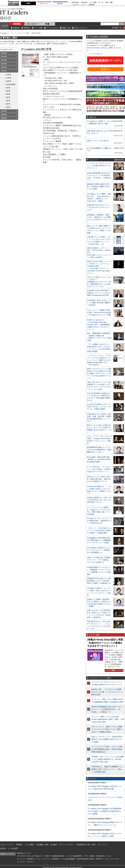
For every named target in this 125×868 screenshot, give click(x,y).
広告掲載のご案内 (42, 845)
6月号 (8, 91)
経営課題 (17, 24)
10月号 (8, 81)
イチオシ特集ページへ (114, 670)
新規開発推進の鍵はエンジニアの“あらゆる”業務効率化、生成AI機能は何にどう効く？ (99, 450)
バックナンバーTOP (22, 33)
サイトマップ (102, 845)
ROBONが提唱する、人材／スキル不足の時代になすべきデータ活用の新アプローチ (99, 500)
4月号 (8, 97)
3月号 (8, 101)
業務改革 (17, 28)
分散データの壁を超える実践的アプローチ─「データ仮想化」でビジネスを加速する (99, 560)
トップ (5, 26)
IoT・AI (101, 2)
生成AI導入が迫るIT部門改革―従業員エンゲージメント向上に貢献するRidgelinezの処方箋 (99, 293)
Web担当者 (75, 2)
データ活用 (38, 28)
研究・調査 (109, 2)
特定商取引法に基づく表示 (86, 845)
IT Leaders (14, 12)
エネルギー (75, 5)
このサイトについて (7, 845)
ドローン (84, 5)
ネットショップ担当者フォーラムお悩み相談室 (58, 859)
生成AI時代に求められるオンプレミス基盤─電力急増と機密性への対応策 (99, 303)
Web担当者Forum (58, 856)
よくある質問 (13, 848)
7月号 (8, 88)
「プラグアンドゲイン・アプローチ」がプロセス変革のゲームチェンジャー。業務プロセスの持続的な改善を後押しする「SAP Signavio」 (99, 360)
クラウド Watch (89, 856)
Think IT (47, 856)
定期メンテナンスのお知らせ (98, 141)
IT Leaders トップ (6, 33)
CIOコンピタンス (81, 28)
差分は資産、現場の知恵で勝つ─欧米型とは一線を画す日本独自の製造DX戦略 (99, 459)
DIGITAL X (100, 859)
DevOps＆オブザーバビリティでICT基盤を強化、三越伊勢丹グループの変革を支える (99, 521)
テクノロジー (32, 24)
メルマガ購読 (29, 845)
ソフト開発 (93, 2)
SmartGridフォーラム (104, 856)
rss (9, 18)
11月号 (8, 78)
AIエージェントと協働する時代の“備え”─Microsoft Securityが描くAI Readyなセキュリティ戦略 (99, 312)
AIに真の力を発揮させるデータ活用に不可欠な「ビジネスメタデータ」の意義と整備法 (99, 407)
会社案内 (54, 845)
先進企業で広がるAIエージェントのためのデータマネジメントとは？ (99, 207)
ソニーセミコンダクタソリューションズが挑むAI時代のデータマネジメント (99, 166)
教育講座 (92, 5)
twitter (2, 18)
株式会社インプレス (24, 853)
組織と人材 (66, 28)
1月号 (8, 107)
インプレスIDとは (95, 54)
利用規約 (19, 845)
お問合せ (3, 848)
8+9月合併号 (11, 84)
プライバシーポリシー (67, 845)
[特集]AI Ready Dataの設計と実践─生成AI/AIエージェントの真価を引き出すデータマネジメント (105, 643)
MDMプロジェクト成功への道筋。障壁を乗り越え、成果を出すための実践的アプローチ (99, 479)
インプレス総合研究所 (74, 856)
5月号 (8, 94)
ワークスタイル (52, 28)
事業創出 (27, 28)
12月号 (8, 75)
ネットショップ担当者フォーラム (29, 859)
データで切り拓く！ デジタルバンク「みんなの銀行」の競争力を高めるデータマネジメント (99, 469)
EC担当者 (84, 2)
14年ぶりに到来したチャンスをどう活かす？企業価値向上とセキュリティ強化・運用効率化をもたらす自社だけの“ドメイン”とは (99, 282)
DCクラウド (44, 4)
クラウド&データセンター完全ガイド (30, 856)
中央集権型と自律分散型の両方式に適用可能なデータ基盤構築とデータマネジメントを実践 (99, 540)
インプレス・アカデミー (26, 862)
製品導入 (60, 4)
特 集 (48, 24)
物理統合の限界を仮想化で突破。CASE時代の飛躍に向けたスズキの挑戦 (99, 186)
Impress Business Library (96, 48)
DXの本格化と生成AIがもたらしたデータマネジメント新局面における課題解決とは (99, 550)
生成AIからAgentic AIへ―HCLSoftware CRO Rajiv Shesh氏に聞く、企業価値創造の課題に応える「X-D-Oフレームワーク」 (99, 325)
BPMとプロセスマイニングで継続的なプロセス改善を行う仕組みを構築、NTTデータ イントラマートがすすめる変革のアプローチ (99, 373)
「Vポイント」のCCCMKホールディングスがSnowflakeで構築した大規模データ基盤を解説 (99, 530)
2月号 (8, 104)
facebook (6, 18)
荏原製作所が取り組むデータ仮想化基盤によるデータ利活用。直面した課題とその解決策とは (99, 581)
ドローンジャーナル (112, 859)
